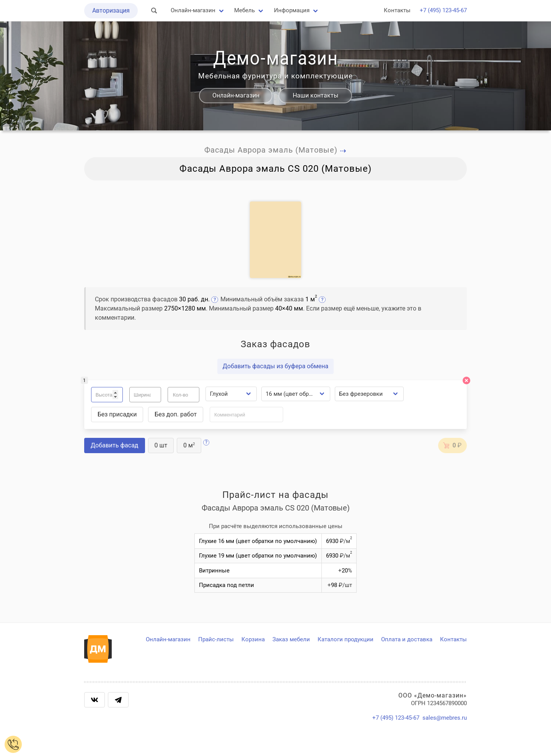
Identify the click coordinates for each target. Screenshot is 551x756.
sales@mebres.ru (445, 718)
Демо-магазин (276, 58)
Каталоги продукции (346, 639)
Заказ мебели (291, 639)
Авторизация (111, 11)
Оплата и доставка (407, 639)
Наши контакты (315, 95)
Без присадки (117, 414)
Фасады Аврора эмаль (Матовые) (275, 150)
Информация (292, 10)
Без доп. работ (176, 414)
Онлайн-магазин (193, 10)
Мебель (245, 10)
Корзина (253, 639)
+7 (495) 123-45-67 (443, 10)
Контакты (397, 10)
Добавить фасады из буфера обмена (275, 366)
